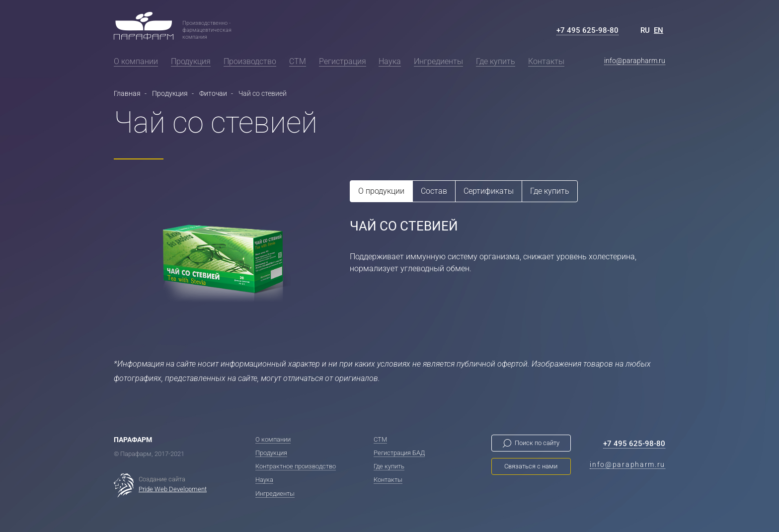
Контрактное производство (296, 466)
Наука (390, 61)
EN (659, 30)
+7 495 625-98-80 (587, 30)
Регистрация (343, 61)
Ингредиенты (438, 61)
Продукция (191, 61)
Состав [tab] (434, 191)
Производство (250, 61)
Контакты (546, 61)
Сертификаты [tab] (489, 191)
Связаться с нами (531, 466)
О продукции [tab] (381, 191)
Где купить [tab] (550, 191)
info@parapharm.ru (635, 61)
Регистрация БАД (399, 453)
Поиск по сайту (537, 443)
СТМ (298, 61)
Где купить (496, 61)
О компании (136, 61)
